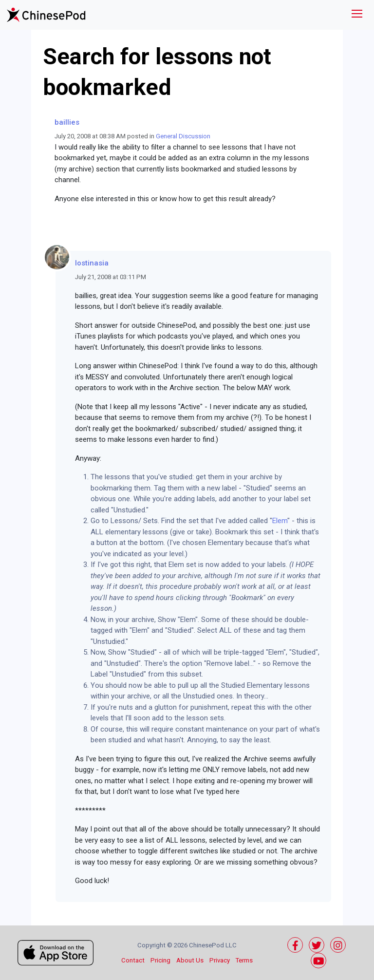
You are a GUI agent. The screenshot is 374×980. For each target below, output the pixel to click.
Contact (133, 960)
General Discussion (183, 136)
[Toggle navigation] (357, 15)
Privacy (220, 960)
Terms (244, 960)
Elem (280, 521)
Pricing (160, 960)
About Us (190, 960)
